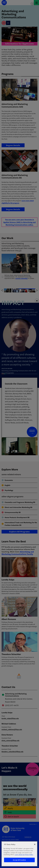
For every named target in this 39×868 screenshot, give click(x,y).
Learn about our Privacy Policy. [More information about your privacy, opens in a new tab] (24, 855)
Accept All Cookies (19, 860)
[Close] (35, 844)
